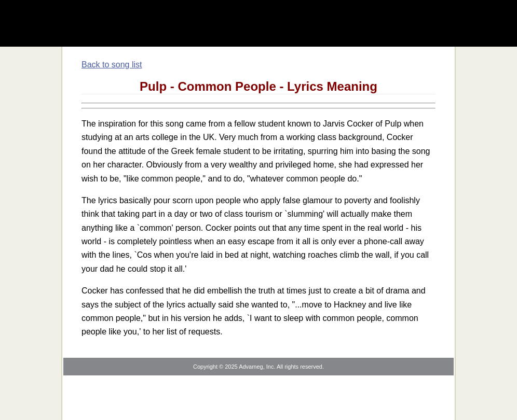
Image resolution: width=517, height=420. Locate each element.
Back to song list (112, 65)
